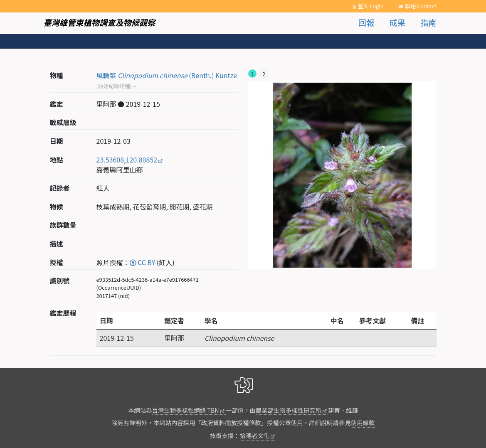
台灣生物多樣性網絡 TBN (186, 410)
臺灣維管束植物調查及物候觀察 (100, 22)
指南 (428, 22)
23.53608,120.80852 (127, 160)
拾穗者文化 (255, 435)
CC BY (143, 262)
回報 (366, 22)
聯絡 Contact (421, 6)
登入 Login (371, 6)
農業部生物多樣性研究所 (289, 410)
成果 (397, 22)
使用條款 (363, 422)
